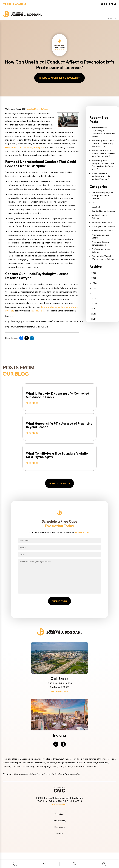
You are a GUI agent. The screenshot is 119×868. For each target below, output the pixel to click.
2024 (93, 285)
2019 (93, 311)
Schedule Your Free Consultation (60, 80)
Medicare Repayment (102, 224)
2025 (93, 280)
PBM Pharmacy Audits (102, 233)
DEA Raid (96, 209)
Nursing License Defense (103, 228)
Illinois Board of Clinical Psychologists (25, 149)
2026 (93, 275)
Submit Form (59, 617)
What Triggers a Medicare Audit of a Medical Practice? (101, 178)
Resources (60, 842)
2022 (93, 295)
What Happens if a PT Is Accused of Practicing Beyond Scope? (103, 145)
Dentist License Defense (103, 213)
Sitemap (59, 849)
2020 (93, 305)
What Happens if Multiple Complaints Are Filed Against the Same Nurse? (103, 167)
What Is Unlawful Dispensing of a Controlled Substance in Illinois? (103, 134)
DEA (94, 205)
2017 (93, 321)
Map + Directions (59, 707)
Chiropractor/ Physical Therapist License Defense (102, 197)
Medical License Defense (38, 111)
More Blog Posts (60, 491)
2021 (93, 301)
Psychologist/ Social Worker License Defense (103, 260)
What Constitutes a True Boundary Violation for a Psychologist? (103, 155)
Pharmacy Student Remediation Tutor (101, 245)
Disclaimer (59, 830)
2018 (93, 316)
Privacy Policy (59, 836)
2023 (93, 290)
